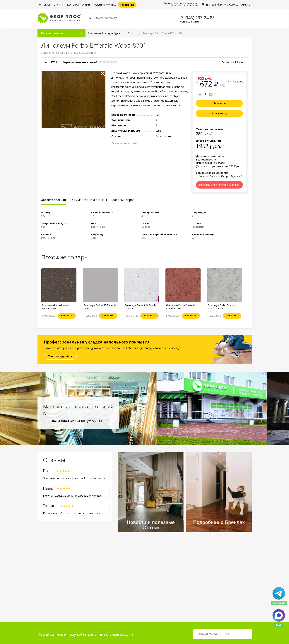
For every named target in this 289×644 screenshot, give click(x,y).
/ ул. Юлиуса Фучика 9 (78, 421)
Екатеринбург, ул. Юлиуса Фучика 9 (228, 5)
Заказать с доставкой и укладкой (219, 185)
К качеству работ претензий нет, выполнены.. (74, 513)
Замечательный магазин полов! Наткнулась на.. (75, 478)
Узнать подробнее (60, 356)
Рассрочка (127, 5)
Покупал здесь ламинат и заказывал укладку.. (73, 496)
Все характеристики (124, 144)
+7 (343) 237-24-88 (197, 18)
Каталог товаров (52, 33)
